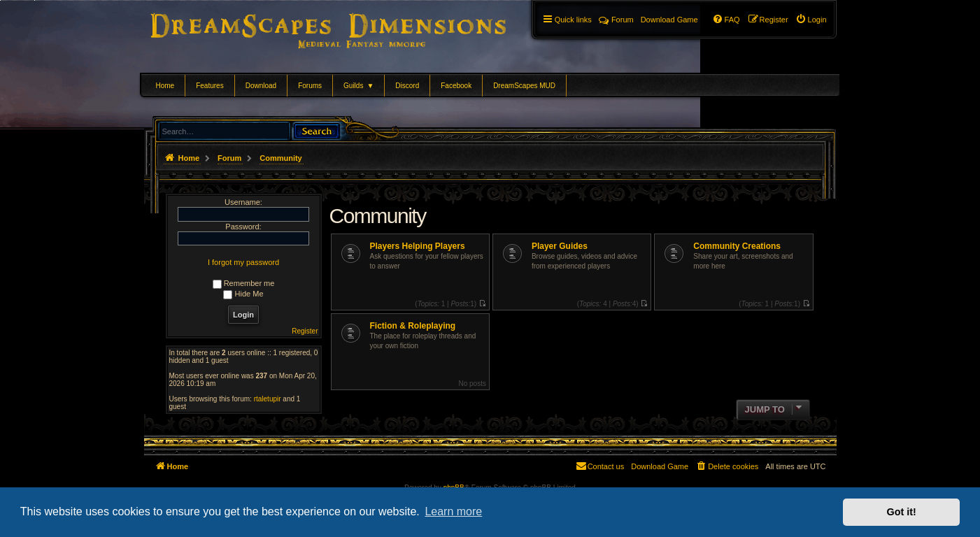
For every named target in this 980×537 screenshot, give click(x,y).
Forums (310, 86)
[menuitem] (811, 20)
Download (261, 86)
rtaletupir (268, 399)
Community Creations (737, 246)
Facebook (456, 86)
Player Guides (560, 246)
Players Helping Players (418, 246)
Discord (407, 86)
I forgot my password (243, 262)
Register (305, 331)
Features (210, 86)
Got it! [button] (902, 512)
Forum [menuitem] (616, 20)
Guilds (358, 86)
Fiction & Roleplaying (413, 326)
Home (165, 86)
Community (378, 216)
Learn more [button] (453, 511)
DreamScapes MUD (524, 86)
